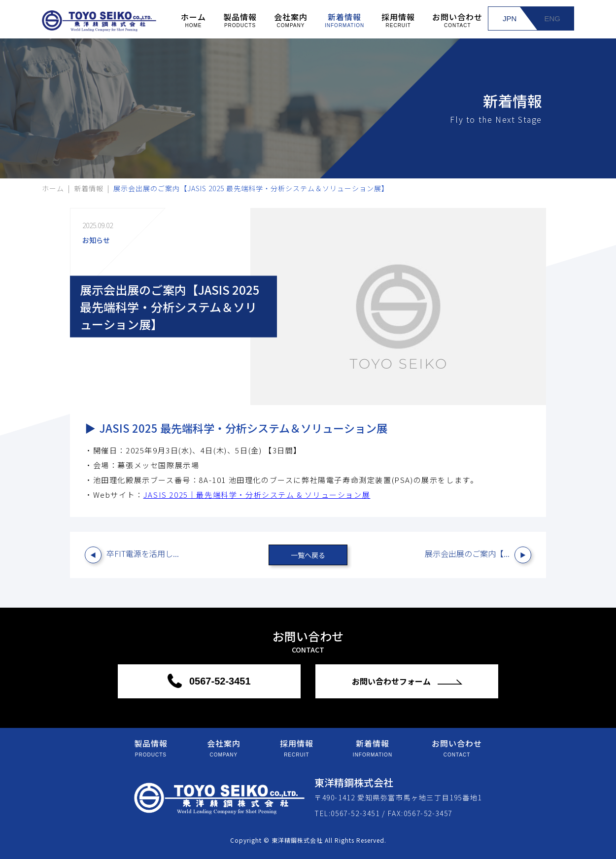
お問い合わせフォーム (392, 681)
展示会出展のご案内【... (467, 553)
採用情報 (398, 19)
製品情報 (240, 19)
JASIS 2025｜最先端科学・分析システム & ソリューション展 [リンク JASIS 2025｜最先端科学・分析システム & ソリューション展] (257, 495)
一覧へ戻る (308, 555)
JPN (510, 18)
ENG (552, 18)
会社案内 (291, 19)
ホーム (193, 19)
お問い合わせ (457, 19)
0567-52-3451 (218, 681)
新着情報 (344, 19)
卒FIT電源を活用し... (143, 553)
